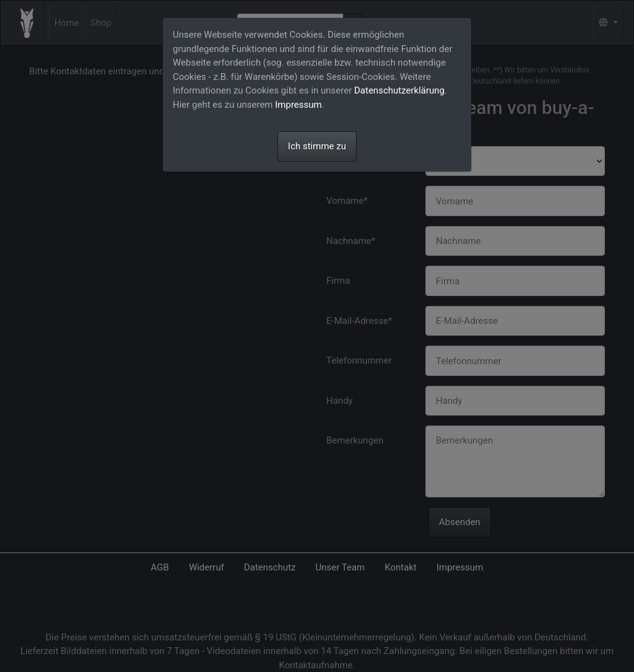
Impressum (298, 105)
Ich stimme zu (317, 146)
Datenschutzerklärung (399, 90)
